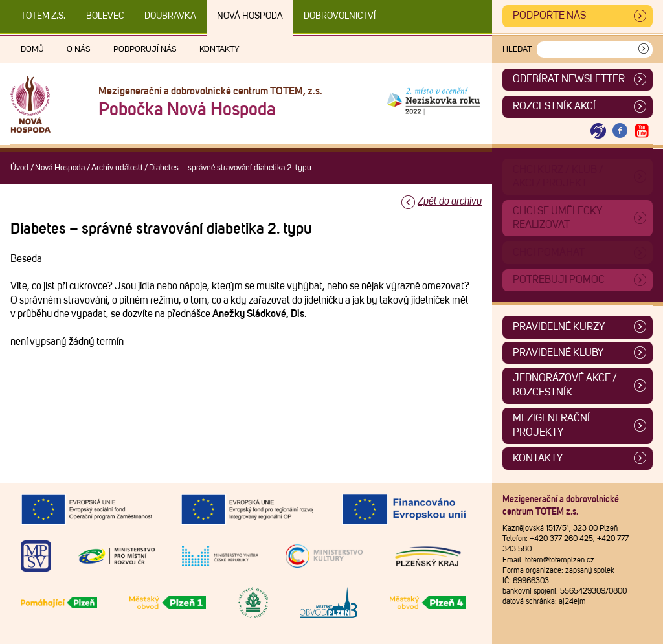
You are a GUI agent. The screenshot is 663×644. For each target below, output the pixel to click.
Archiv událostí (117, 168)
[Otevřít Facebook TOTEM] (620, 131)
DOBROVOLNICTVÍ (340, 16)
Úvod (19, 168)
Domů (32, 50)
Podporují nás (145, 50)
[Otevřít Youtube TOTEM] (642, 131)
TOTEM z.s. (43, 16)
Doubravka (170, 16)
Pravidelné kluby (558, 353)
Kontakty (219, 50)
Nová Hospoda (250, 16)
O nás (79, 50)
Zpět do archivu (450, 201)
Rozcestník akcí (554, 106)
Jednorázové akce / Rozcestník (565, 385)
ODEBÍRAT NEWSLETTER (569, 79)
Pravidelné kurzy (559, 327)
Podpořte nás (549, 16)
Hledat (517, 50)
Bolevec (105, 16)
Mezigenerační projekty (551, 425)
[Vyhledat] (644, 50)
